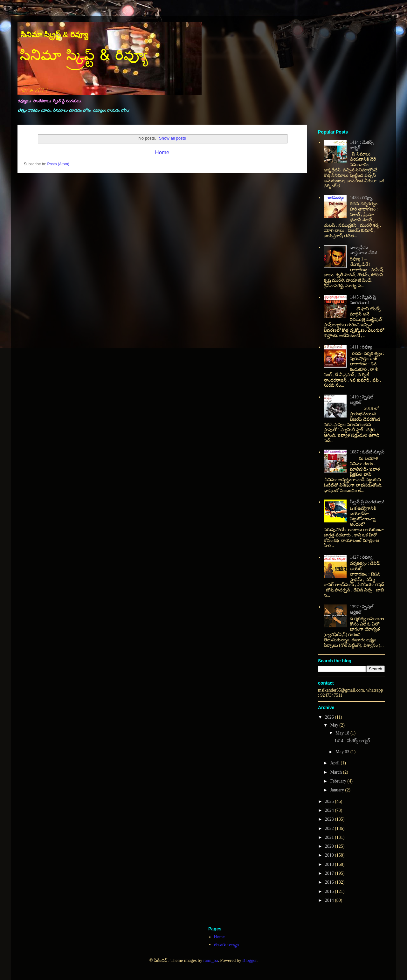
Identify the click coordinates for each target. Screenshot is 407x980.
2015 (330, 891)
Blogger (249, 960)
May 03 (343, 752)
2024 (330, 810)
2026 (330, 717)
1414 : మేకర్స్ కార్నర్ (352, 741)
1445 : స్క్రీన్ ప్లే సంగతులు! (363, 300)
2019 (330, 855)
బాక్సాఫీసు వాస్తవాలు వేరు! (363, 250)
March (336, 772)
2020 (330, 846)
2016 (330, 882)
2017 (330, 873)
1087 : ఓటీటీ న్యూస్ (367, 452)
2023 (330, 819)
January (338, 790)
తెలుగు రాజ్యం (227, 945)
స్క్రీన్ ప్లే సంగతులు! (367, 502)
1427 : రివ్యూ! (362, 557)
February (339, 781)
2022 (330, 828)
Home (162, 152)
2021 (330, 837)
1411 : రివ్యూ (361, 347)
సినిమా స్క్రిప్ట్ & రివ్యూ (54, 35)
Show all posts (172, 138)
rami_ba (210, 960)
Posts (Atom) (58, 164)
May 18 (343, 733)
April (335, 763)
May (335, 725)
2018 (330, 864)
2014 (330, 900)
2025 (330, 801)
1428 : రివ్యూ (361, 198)
